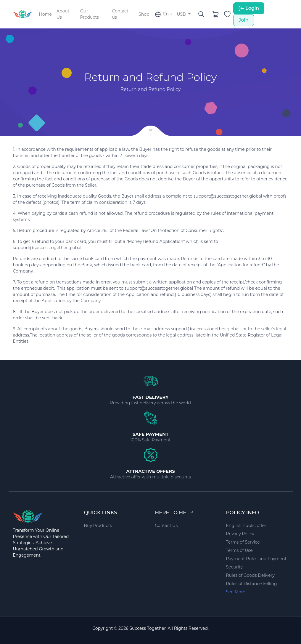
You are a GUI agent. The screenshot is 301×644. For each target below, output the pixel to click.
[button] (163, 14)
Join (244, 20)
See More (236, 592)
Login (249, 8)
